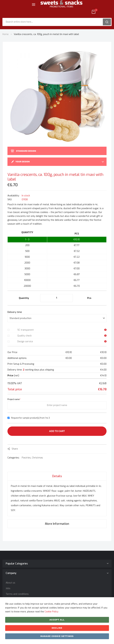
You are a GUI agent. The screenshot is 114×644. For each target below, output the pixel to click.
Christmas (37, 458)
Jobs (8, 588)
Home (6, 34)
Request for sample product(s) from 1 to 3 (30, 418)
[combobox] (54, 22)
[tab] (57, 476)
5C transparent (26, 330)
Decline (57, 628)
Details (57, 476)
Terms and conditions (17, 594)
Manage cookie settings (57, 636)
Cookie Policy (51, 612)
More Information (57, 524)
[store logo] (61, 6)
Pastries (26, 458)
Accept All (57, 620)
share (15, 449)
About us (10, 583)
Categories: (14, 458)
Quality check (24, 336)
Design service (25, 342)
